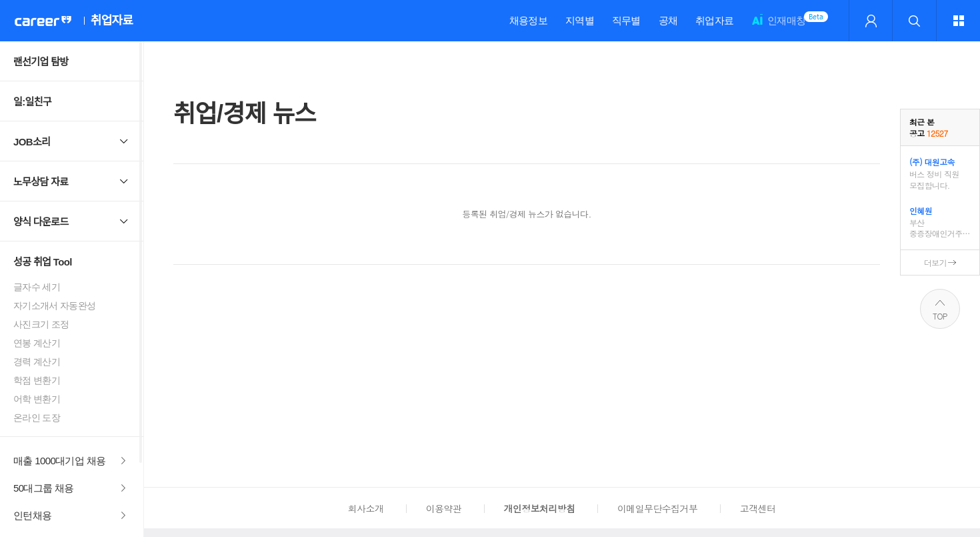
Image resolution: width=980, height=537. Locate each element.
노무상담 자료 (41, 182)
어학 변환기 (37, 399)
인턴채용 (32, 515)
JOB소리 (32, 142)
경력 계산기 (37, 362)
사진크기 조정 (41, 324)
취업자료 (714, 20)
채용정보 (528, 20)
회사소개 (366, 508)
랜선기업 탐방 (41, 62)
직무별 (626, 20)
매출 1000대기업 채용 (60, 461)
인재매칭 (778, 26)
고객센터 (758, 508)
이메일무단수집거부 (657, 508)
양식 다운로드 (41, 222)
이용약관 (444, 508)
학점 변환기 (37, 380)
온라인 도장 (37, 418)
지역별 (580, 20)
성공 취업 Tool (43, 262)
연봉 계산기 (37, 343)
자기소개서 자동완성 (55, 306)
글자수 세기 (37, 287)
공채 (668, 20)
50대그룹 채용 (44, 488)
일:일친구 (32, 102)
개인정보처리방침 (540, 508)
